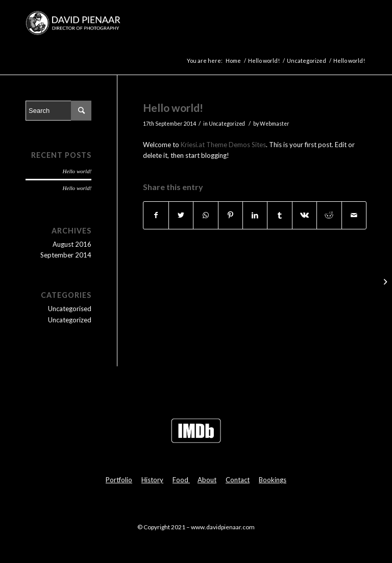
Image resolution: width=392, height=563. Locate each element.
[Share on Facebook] (156, 215)
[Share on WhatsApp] (205, 215)
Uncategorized (227, 124)
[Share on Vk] (304, 215)
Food (181, 480)
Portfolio (119, 480)
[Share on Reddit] (329, 215)
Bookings (273, 480)
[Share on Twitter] (181, 215)
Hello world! (173, 108)
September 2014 (66, 255)
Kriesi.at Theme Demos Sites (223, 145)
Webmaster (275, 124)
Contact (238, 480)
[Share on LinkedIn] (255, 215)
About (207, 480)
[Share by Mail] (354, 215)
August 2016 (72, 244)
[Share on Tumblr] (279, 215)
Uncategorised (70, 309)
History (152, 480)
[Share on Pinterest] (230, 215)
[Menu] (352, 23)
